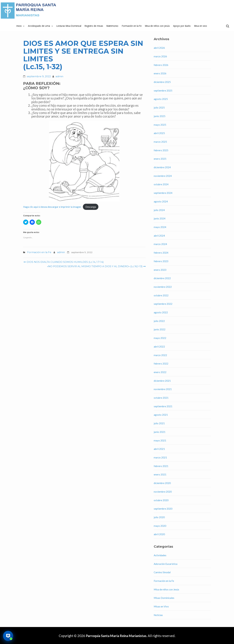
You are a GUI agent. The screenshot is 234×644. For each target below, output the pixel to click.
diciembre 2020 (162, 483)
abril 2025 (159, 133)
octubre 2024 (161, 184)
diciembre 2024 (162, 167)
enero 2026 (160, 73)
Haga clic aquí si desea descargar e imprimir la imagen (52, 207)
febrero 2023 (161, 261)
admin (59, 76)
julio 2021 (159, 423)
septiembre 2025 (163, 91)
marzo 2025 (160, 142)
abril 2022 (159, 347)
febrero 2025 (161, 150)
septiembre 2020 (163, 509)
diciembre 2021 (162, 381)
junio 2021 (160, 432)
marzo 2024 (160, 244)
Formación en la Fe (132, 26)
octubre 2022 (161, 295)
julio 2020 (159, 517)
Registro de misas (94, 26)
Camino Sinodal (162, 572)
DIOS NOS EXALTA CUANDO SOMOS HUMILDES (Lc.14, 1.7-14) (64, 262)
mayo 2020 (160, 526)
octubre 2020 (161, 500)
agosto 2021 (161, 415)
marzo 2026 (160, 56)
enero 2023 (160, 270)
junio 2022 (160, 329)
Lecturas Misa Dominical (69, 26)
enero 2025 (160, 159)
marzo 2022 (160, 355)
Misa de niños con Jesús (157, 26)
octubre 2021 (161, 398)
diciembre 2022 (162, 278)
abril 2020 (159, 534)
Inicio (19, 26)
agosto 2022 (161, 312)
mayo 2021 (160, 440)
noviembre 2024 (163, 176)
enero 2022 (160, 372)
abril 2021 (159, 449)
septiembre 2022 (163, 304)
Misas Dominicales (164, 598)
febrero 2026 (161, 65)
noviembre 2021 (163, 389)
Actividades (160, 555)
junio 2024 (160, 218)
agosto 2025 (161, 99)
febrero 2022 (161, 364)
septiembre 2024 (163, 193)
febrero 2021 (161, 466)
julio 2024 (159, 210)
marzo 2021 (160, 457)
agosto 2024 (161, 201)
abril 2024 (159, 236)
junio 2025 (160, 116)
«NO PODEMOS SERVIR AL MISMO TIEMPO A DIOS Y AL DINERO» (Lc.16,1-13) (96, 266)
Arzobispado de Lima (39, 26)
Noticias (158, 615)
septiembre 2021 (163, 406)
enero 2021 (160, 474)
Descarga (91, 207)
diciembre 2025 (162, 82)
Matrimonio (112, 26)
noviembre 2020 (163, 492)
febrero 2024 (161, 253)
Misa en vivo (201, 26)
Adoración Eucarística (166, 564)
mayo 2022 (160, 338)
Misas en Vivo (161, 606)
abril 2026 (159, 48)
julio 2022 (159, 321)
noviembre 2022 (163, 287)
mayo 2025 (160, 125)
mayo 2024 (160, 227)
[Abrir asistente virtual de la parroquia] (8, 636)
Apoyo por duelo (182, 26)
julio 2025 (159, 108)
